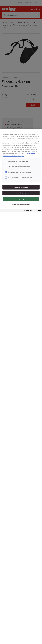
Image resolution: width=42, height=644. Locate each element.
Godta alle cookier (21, 193)
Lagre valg (21, 199)
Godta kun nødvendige (21, 187)
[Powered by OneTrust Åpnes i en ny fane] (32, 211)
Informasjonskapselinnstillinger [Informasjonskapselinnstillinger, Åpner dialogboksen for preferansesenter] (21, 205)
